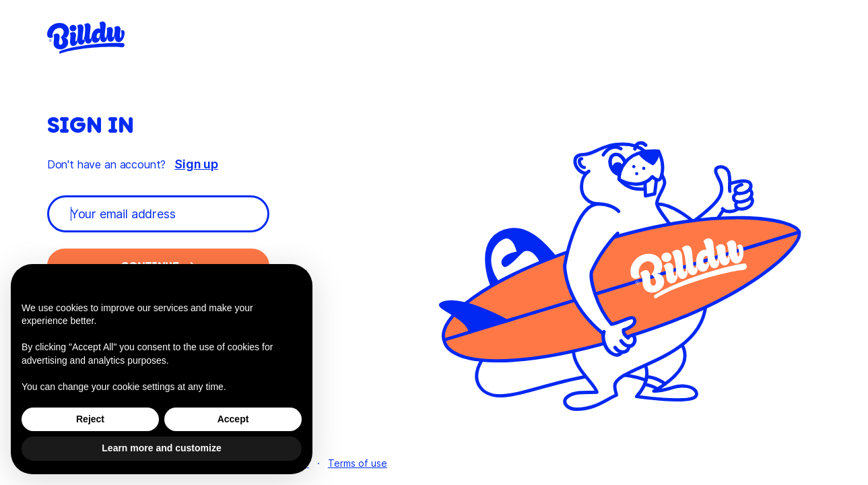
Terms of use (358, 463)
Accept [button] (233, 419)
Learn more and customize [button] (161, 448)
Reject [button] (90, 419)
